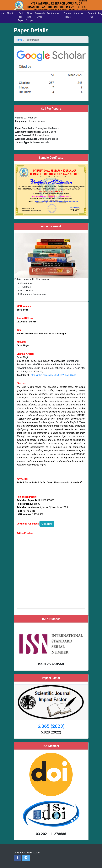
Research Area (40, 15)
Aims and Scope (29, 17)
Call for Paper (21, 17)
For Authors (53, 13)
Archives (79, 13)
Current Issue (68, 15)
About (10, 13)
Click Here (47, 524)
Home (19, 40)
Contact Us (92, 15)
